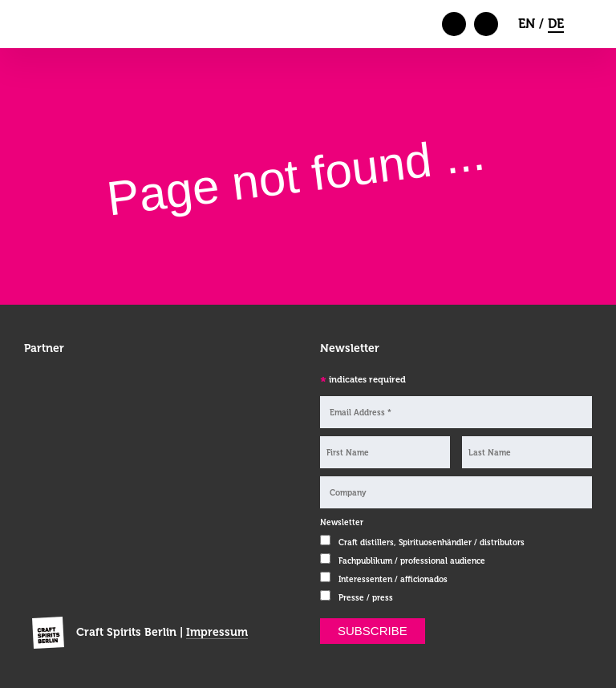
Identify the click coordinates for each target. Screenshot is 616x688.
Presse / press (366, 598)
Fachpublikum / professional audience (412, 561)
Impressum (217, 632)
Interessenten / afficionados (393, 579)
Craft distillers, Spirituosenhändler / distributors (432, 542)
